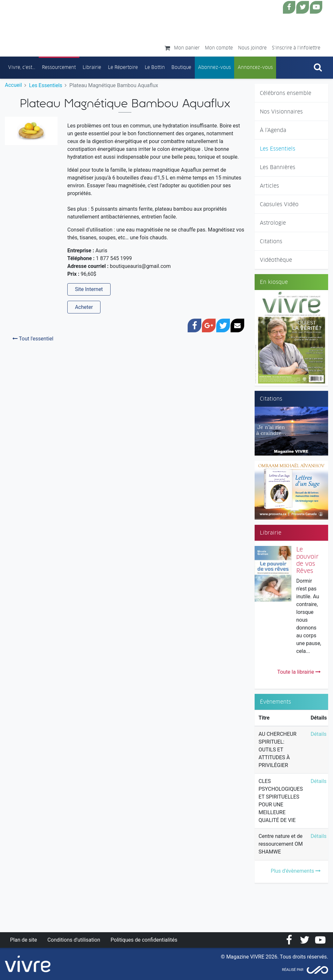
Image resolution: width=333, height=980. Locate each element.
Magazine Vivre (63, 26)
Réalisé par (293, 970)
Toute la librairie (299, 672)
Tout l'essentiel (33, 339)
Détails (319, 734)
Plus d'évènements (296, 871)
